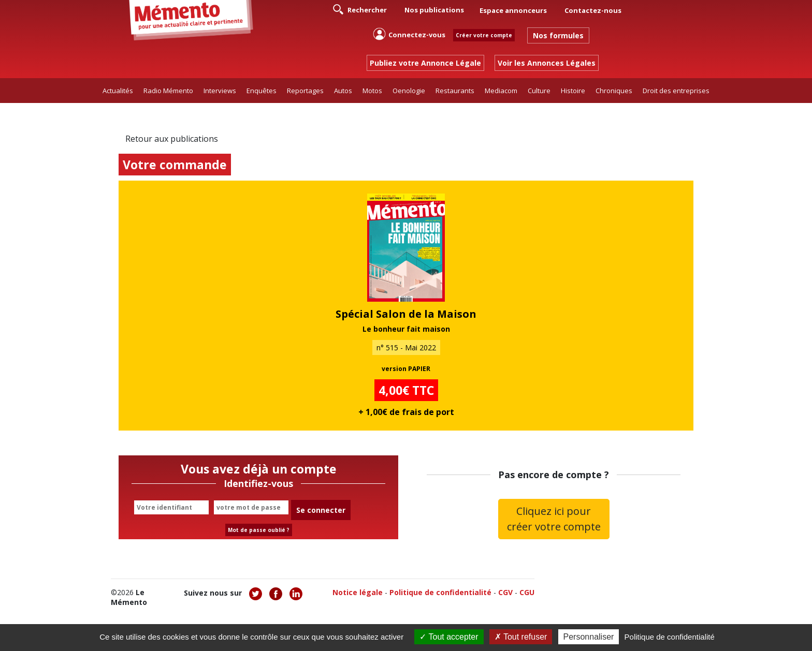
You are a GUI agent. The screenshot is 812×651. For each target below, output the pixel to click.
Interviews (220, 91)
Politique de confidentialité (440, 592)
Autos (343, 91)
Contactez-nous (593, 10)
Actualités (118, 91)
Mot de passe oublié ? (259, 530)
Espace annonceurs (513, 10)
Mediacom (501, 91)
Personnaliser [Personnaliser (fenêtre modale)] (589, 637)
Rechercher (360, 9)
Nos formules (558, 35)
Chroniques (614, 91)
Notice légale (358, 592)
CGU (527, 592)
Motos (372, 91)
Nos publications (434, 10)
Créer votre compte (484, 35)
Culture (539, 91)
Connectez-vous (409, 34)
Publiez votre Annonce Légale (425, 63)
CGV (505, 592)
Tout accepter (449, 637)
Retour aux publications (172, 139)
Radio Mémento (168, 91)
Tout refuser (521, 637)
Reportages (305, 91)
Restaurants (455, 91)
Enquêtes (262, 91)
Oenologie (409, 91)
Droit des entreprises (676, 91)
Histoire (573, 91)
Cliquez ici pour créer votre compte (554, 519)
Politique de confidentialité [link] (670, 637)
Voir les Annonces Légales (547, 63)
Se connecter (321, 510)
